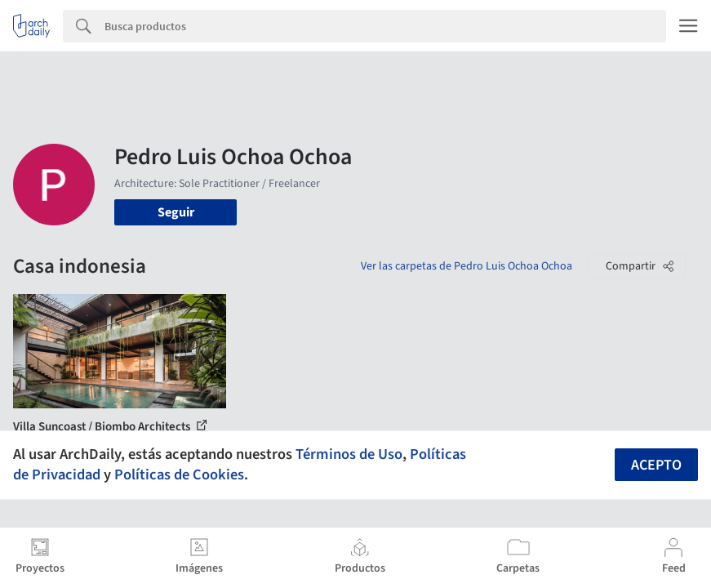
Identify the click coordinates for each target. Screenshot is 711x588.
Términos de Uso (349, 454)
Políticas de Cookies (179, 474)
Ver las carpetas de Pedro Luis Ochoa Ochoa (467, 266)
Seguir (176, 212)
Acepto (656, 465)
